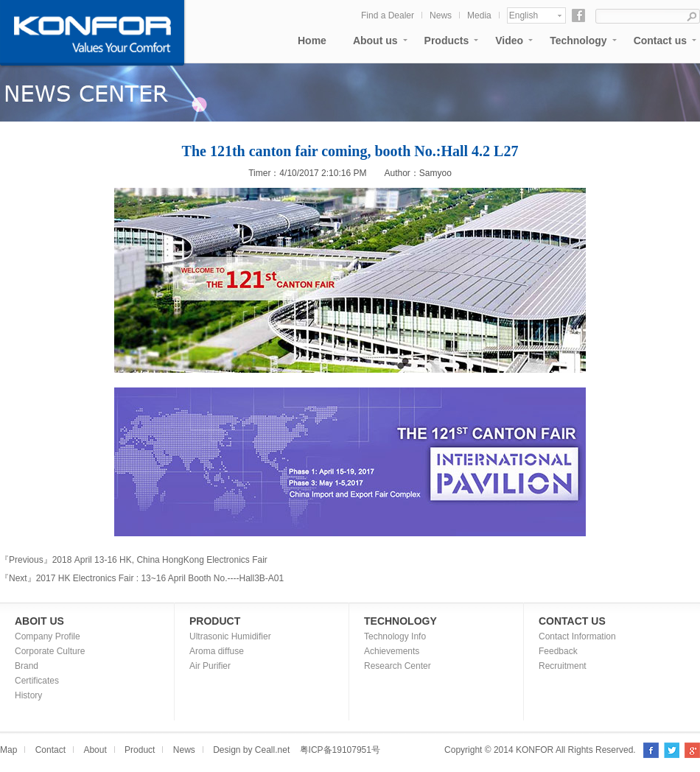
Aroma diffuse (217, 651)
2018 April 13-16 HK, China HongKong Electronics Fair (160, 560)
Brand (27, 666)
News (441, 15)
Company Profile (48, 636)
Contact (50, 750)
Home (312, 41)
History (28, 695)
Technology (578, 41)
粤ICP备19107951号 (340, 750)
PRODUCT (215, 621)
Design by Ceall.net (251, 750)
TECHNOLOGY (400, 621)
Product (140, 750)
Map (8, 750)
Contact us (660, 41)
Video (509, 41)
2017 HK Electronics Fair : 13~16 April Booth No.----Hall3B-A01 (160, 578)
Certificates (37, 681)
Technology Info (395, 636)
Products (447, 41)
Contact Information (577, 636)
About (95, 750)
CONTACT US (572, 621)
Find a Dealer (388, 15)
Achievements (392, 651)
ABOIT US (39, 621)
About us (375, 41)
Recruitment (563, 666)
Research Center (398, 666)
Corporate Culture (50, 651)
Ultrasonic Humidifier (230, 636)
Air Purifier (210, 666)
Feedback (558, 651)
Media (479, 15)
